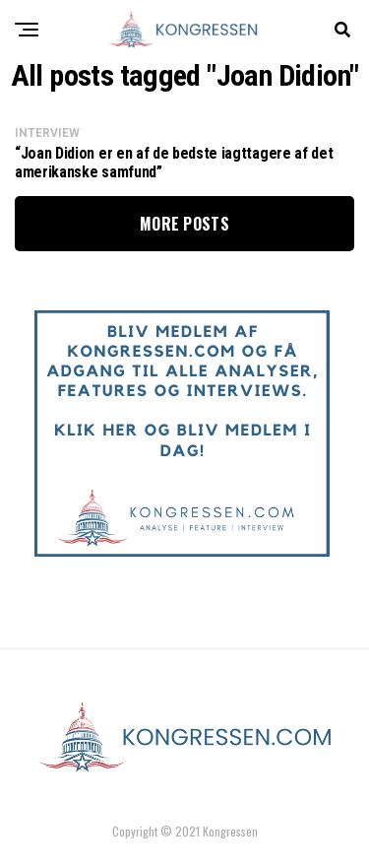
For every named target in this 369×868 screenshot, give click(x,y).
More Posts (184, 224)
